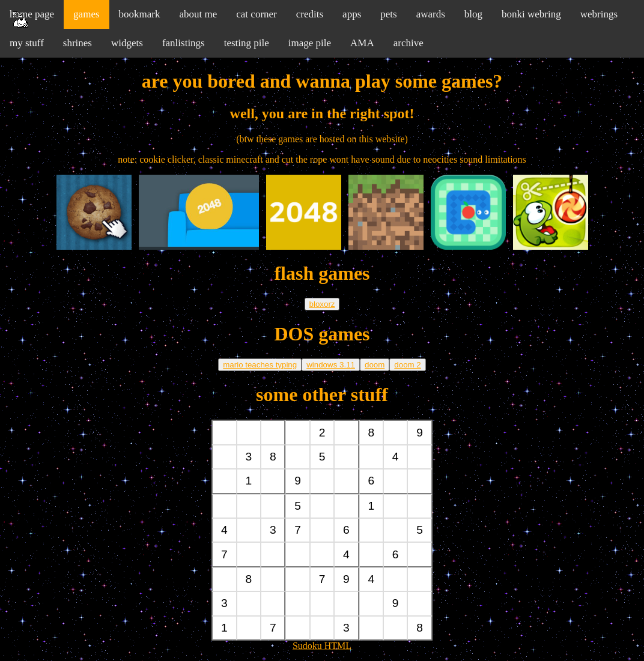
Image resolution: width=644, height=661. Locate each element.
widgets (127, 43)
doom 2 (407, 365)
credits (310, 14)
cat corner (256, 14)
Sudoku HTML (322, 646)
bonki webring (531, 14)
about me (198, 14)
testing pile (247, 43)
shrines (77, 43)
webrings (599, 14)
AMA (362, 43)
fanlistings (184, 43)
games (86, 14)
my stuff (27, 43)
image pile (310, 43)
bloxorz (322, 304)
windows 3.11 (331, 365)
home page (32, 14)
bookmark (140, 14)
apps (352, 14)
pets (388, 14)
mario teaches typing (260, 365)
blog (473, 14)
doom (375, 365)
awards (431, 14)
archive (409, 43)
